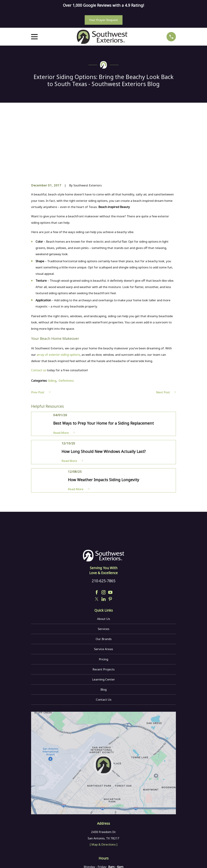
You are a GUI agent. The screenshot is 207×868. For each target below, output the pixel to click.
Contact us (39, 316)
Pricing (103, 605)
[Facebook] (97, 539)
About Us (103, 565)
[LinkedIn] (104, 545)
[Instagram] (104, 539)
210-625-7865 (104, 527)
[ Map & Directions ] (104, 791)
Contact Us (104, 646)
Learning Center (103, 625)
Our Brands (104, 585)
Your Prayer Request (103, 20)
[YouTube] (110, 539)
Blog (103, 636)
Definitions (66, 327)
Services (103, 575)
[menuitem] (36, 860)
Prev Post (41, 339)
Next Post (166, 339)
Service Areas (103, 595)
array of (58, 301)
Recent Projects (103, 615)
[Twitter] (97, 545)
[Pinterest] (110, 545)
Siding (52, 327)
